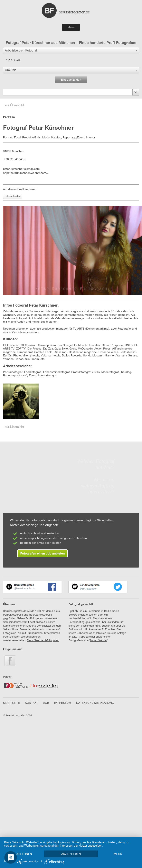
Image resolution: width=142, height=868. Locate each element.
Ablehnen (25, 847)
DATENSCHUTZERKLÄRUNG (95, 703)
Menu (71, 27)
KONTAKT (31, 703)
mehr (25, 854)
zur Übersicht (14, 105)
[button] (71, 51)
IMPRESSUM (63, 703)
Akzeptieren (72, 847)
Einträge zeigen (71, 80)
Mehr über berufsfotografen (43, 641)
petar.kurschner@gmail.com (21, 169)
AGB (46, 703)
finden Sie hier (98, 641)
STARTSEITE (11, 703)
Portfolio (9, 117)
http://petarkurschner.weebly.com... (26, 173)
